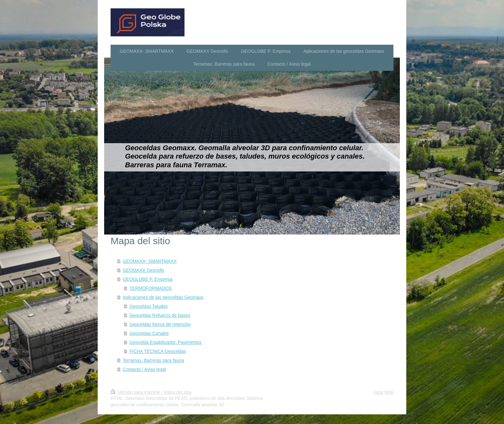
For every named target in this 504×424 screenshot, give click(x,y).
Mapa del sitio (178, 392)
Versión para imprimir (136, 392)
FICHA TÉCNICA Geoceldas (158, 351)
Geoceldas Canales (149, 333)
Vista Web (383, 392)
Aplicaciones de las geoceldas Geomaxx (163, 297)
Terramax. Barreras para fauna (153, 360)
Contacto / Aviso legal (144, 369)
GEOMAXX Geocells (144, 270)
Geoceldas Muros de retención (160, 324)
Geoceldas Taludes (149, 306)
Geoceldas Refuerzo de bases (160, 315)
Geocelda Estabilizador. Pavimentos (166, 342)
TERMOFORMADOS (151, 288)
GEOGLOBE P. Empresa (148, 279)
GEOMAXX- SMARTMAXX (150, 261)
